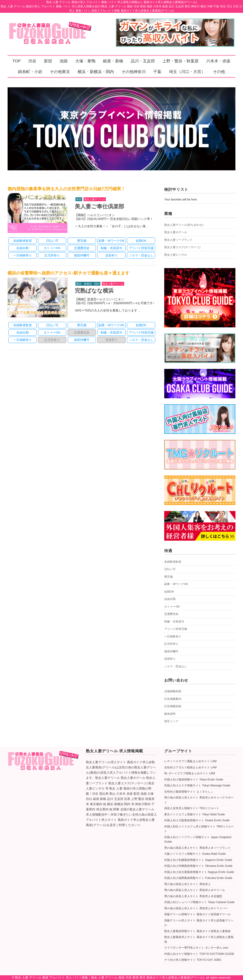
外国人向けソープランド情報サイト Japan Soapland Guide (198, 840)
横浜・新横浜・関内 (96, 72)
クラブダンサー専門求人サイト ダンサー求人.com (196, 948)
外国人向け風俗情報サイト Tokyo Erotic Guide (194, 780)
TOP (17, 61)
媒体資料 (170, 714)
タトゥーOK (172, 607)
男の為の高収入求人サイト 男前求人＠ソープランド (197, 848)
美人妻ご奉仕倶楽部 (99, 206)
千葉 (157, 72)
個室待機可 (171, 651)
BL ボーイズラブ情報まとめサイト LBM (190, 773)
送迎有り (170, 659)
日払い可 (170, 569)
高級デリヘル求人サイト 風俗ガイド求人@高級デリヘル (199, 923)
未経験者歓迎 (173, 562)
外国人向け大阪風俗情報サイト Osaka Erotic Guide (197, 820)
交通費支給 (171, 614)
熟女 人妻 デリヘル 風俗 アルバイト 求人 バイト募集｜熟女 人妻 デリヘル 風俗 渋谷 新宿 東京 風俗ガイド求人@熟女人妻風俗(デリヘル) (110, 978)
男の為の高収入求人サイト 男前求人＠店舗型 (193, 896)
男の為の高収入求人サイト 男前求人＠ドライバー (196, 908)
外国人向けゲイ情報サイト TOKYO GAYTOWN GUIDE (199, 954)
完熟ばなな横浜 (94, 291)
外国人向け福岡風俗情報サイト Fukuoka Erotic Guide (198, 878)
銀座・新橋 (113, 61)
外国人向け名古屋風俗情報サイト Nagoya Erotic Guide (199, 872)
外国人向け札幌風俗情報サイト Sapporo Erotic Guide (198, 860)
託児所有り (171, 644)
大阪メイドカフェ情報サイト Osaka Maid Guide (195, 854)
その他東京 (60, 72)
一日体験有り (173, 636)
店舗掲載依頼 (173, 691)
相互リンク (171, 721)
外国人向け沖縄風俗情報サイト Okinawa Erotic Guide (198, 866)
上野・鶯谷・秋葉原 (180, 61)
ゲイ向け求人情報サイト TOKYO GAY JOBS (193, 960)
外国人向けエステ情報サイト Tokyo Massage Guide (197, 785)
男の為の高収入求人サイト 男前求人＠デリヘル (194, 890)
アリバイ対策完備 (176, 629)
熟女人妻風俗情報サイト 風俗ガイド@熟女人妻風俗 (197, 931)
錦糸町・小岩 (30, 72)
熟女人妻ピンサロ (176, 255)
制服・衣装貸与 (174, 622)
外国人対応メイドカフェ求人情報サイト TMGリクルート (199, 829)
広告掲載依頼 (173, 706)
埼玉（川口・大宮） (187, 72)
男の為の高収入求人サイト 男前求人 (187, 884)
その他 (219, 72)
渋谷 (32, 61)
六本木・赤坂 (218, 61)
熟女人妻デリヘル (95, 199)
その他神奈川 (134, 72)
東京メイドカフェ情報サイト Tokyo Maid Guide (194, 814)
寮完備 (168, 577)
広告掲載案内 (173, 699)
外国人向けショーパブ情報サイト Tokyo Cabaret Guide (199, 902)
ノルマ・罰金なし (176, 666)
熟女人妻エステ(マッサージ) (182, 247)
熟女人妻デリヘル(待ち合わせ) (184, 225)
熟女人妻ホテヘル (176, 232)
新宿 (48, 61)
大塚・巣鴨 (85, 61)
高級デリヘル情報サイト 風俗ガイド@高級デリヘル (197, 914)
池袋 (64, 61)
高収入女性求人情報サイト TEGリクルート (192, 808)
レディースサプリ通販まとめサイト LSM (190, 761)
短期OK (169, 592)
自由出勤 (170, 599)
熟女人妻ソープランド (178, 240)
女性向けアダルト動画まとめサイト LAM (190, 767)
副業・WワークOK (176, 584)
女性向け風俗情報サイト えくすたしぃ (189, 792)
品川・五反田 (143, 61)
